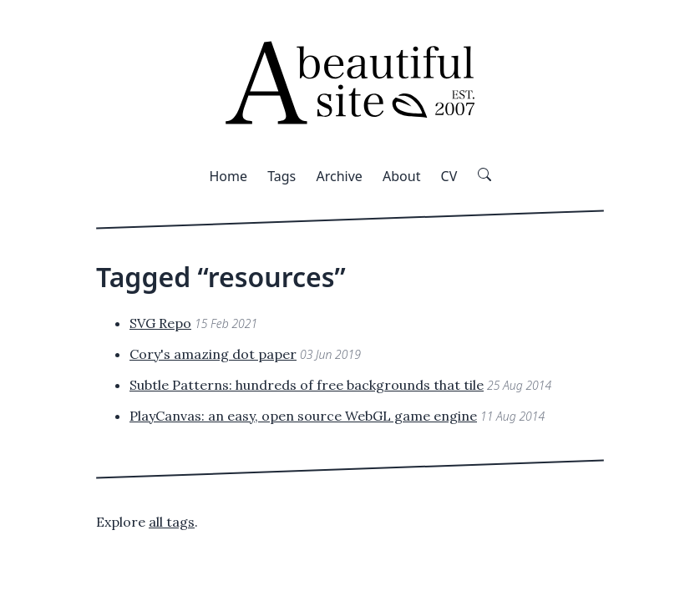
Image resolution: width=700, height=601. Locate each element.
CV (449, 176)
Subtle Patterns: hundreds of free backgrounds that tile (307, 385)
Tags (282, 176)
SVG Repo (160, 323)
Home (228, 176)
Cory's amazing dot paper (213, 354)
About (401, 176)
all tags (172, 522)
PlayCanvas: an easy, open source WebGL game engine (303, 416)
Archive (339, 176)
